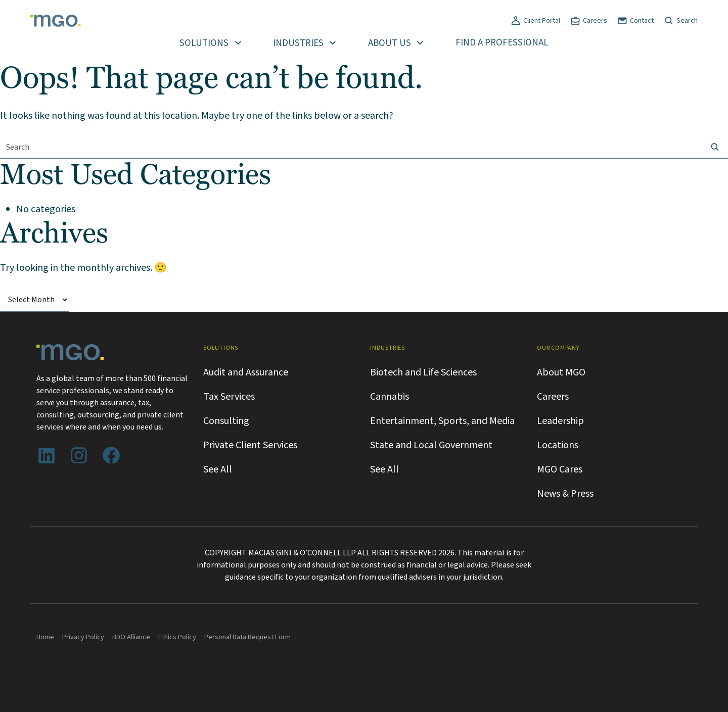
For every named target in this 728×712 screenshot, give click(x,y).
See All (218, 469)
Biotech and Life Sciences (423, 372)
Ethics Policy (177, 637)
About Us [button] (390, 43)
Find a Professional (502, 43)
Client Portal (542, 21)
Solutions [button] (204, 43)
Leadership (560, 421)
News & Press (565, 494)
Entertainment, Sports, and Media (442, 421)
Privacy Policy (83, 637)
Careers (595, 21)
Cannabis (390, 397)
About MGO (561, 372)
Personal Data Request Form (247, 637)
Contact (642, 21)
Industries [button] (298, 43)
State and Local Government (431, 445)
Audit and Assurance (246, 372)
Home (45, 637)
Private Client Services (250, 445)
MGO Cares (560, 469)
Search (687, 21)
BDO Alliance (131, 637)
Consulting (226, 421)
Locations (558, 445)
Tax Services (229, 397)
